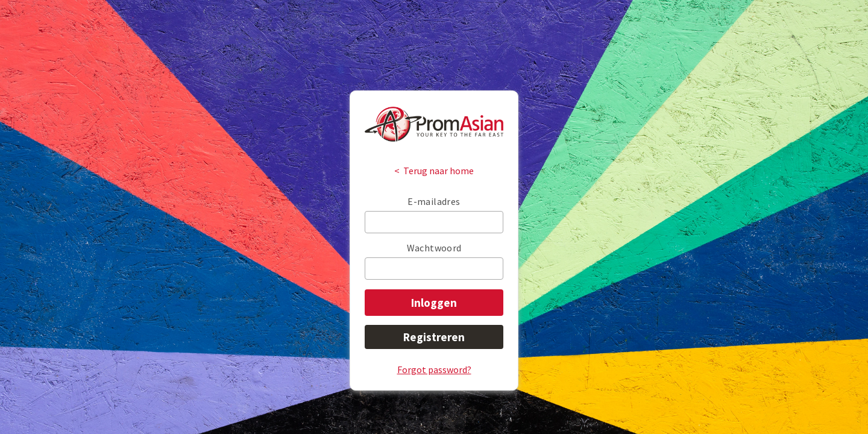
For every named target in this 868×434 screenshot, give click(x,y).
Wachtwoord (434, 248)
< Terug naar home (434, 171)
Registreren (434, 337)
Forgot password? (434, 370)
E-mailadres (434, 201)
